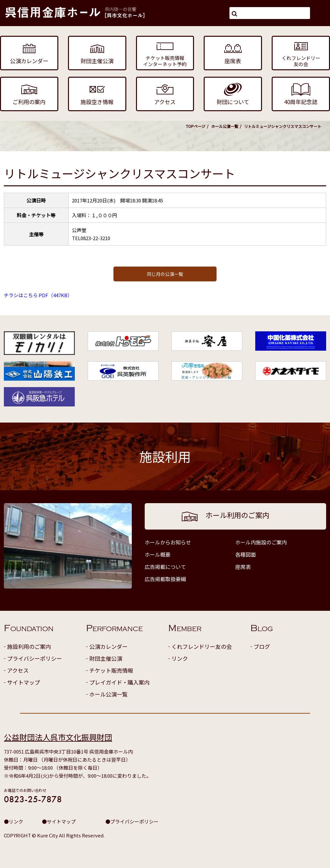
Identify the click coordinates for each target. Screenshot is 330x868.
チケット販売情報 (111, 670)
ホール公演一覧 (225, 126)
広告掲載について (165, 567)
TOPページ (196, 126)
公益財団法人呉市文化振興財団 (58, 737)
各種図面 (246, 554)
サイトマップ (24, 682)
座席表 (243, 567)
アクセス (18, 670)
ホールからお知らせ (168, 542)
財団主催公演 (106, 658)
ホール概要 (158, 554)
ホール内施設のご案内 (261, 542)
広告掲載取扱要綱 (165, 579)
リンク (180, 658)
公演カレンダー (108, 646)
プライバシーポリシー (34, 658)
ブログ (262, 646)
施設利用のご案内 (29, 646)
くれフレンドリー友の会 (202, 646)
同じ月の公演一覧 (165, 274)
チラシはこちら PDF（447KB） (38, 295)
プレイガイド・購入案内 (119, 682)
